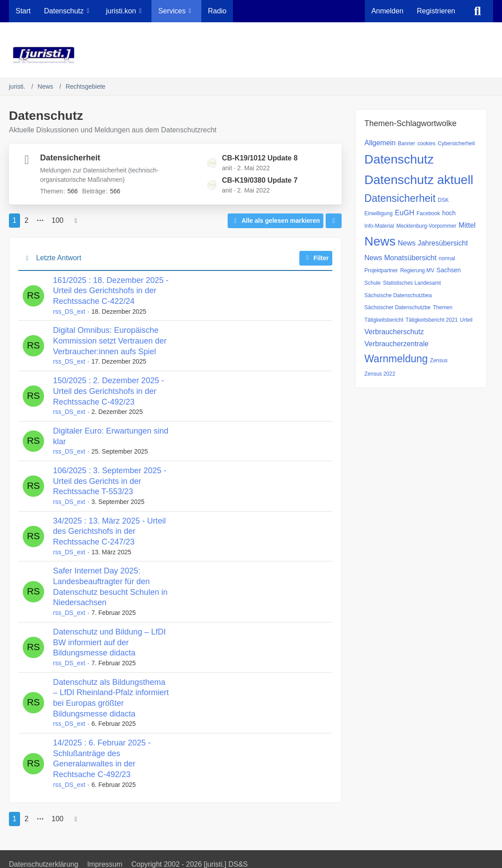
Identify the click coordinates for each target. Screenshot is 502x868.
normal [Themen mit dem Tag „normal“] (447, 258)
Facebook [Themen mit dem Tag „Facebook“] (428, 213)
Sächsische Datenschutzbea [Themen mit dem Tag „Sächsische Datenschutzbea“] (398, 295)
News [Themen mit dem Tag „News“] (380, 241)
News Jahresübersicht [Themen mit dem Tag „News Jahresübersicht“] (433, 243)
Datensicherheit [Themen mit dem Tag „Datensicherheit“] (400, 198)
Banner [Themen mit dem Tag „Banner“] (406, 143)
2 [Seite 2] (27, 220)
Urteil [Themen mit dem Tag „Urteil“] (466, 320)
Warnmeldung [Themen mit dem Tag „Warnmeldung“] (396, 359)
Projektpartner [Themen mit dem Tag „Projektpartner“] (381, 270)
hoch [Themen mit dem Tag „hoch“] (449, 213)
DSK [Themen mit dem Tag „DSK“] (443, 200)
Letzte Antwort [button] (59, 258)
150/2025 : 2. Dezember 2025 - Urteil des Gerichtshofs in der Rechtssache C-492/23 (108, 391)
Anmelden (388, 11)
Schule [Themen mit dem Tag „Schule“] (373, 283)
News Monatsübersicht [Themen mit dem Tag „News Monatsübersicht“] (400, 258)
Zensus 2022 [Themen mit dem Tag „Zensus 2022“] (380, 374)
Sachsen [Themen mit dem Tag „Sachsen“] (449, 270)
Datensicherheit (70, 158)
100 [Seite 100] (58, 220)
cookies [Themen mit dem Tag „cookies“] (426, 143)
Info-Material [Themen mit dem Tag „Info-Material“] (379, 226)
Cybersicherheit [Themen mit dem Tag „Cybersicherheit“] (456, 143)
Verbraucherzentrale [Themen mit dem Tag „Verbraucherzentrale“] (396, 344)
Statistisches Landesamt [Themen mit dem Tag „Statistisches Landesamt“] (412, 283)
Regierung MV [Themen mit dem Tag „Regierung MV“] (417, 270)
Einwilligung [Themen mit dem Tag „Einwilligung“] (378, 213)
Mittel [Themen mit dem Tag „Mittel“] (467, 225)
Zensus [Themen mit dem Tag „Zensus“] (439, 360)
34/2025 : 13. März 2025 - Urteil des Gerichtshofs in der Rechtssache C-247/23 (109, 531)
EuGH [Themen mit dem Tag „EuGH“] (404, 213)
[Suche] (478, 11)
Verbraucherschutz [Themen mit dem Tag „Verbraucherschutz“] (394, 332)
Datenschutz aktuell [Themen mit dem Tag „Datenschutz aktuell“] (419, 180)
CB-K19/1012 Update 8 (260, 158)
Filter (316, 258)
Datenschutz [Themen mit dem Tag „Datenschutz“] (399, 159)
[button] (334, 221)
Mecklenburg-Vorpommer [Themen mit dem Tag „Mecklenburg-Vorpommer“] (426, 226)
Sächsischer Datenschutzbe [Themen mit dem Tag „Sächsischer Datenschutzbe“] (398, 307)
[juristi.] (251, 55)
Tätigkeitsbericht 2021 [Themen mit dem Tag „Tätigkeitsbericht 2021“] (431, 320)
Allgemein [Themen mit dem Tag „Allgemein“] (380, 143)
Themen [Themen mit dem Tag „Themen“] (443, 307)
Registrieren (436, 11)
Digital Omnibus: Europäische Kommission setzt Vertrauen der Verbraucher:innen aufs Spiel (110, 341)
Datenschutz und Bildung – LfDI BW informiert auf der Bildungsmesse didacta (109, 642)
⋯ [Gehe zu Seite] (40, 220)
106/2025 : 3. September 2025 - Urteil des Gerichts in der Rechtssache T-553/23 (110, 481)
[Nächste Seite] (76, 221)
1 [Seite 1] (14, 220)
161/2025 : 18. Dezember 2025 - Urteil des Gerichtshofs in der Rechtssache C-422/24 (111, 291)
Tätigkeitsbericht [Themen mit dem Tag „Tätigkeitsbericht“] (384, 320)
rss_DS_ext (69, 311)
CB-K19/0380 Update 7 (260, 180)
